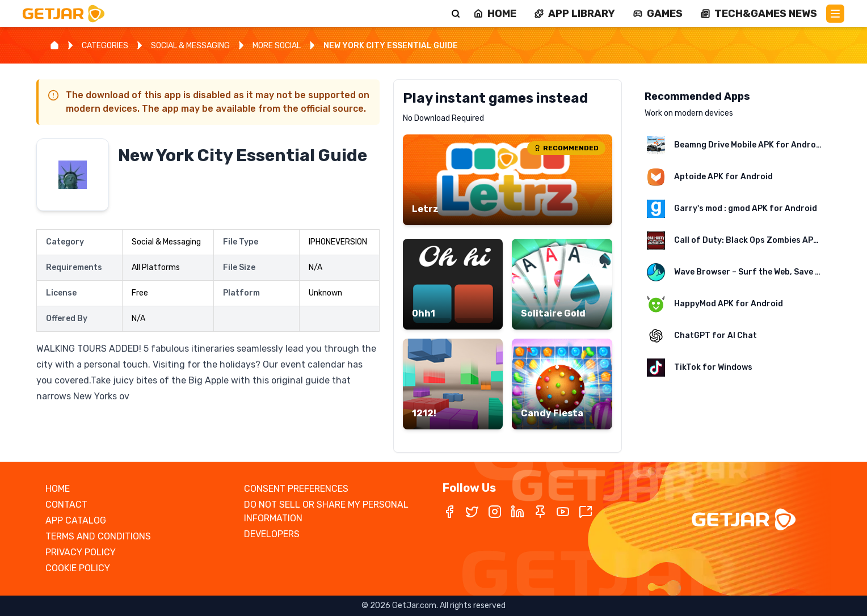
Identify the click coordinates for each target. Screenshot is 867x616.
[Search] (456, 14)
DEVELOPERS (272, 534)
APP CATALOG (76, 520)
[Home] (54, 45)
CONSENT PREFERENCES (296, 489)
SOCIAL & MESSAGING (190, 46)
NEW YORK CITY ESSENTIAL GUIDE (391, 46)
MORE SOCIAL (277, 46)
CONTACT (66, 505)
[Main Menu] (835, 14)
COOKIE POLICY (78, 568)
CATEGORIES (105, 46)
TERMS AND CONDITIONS (98, 536)
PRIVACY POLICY (81, 552)
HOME (58, 489)
